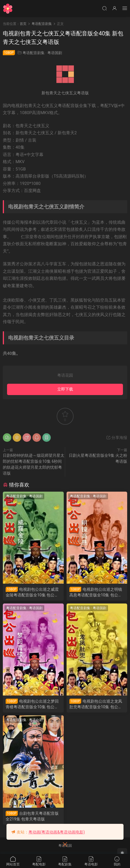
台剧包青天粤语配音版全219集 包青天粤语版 (32, 816)
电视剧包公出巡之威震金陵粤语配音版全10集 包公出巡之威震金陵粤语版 (32, 592)
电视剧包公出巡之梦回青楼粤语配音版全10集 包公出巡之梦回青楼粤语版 (32, 704)
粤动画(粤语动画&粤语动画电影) (57, 832)
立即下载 (65, 389)
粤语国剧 (55, 53)
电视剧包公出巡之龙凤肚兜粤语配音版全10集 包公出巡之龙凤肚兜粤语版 (96, 704)
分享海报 (117, 438)
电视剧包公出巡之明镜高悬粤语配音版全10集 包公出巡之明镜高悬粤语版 (96, 592)
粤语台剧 (36, 720)
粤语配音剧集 (34, 53)
